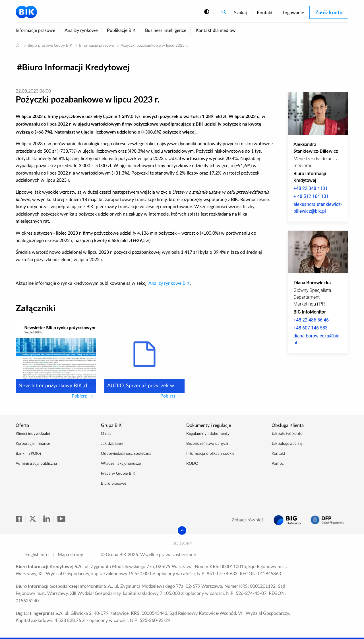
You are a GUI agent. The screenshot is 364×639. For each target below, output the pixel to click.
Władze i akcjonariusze (121, 464)
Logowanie (293, 13)
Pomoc (278, 464)
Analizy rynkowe (81, 30)
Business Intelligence (166, 30)
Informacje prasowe (35, 30)
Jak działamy (112, 444)
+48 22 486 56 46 (311, 320)
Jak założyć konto (287, 434)
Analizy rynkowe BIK (169, 283)
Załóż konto (329, 12)
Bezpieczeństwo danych (207, 444)
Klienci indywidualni (33, 434)
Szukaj (240, 13)
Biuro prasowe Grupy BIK (50, 46)
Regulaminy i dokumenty (208, 434)
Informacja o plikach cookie (210, 454)
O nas (106, 434)
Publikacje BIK (121, 30)
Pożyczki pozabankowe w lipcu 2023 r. (154, 46)
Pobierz (84, 396)
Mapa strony (70, 555)
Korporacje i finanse (33, 444)
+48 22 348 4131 (311, 188)
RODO (192, 464)
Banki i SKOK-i (28, 454)
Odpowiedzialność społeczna (126, 454)
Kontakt (265, 13)
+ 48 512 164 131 (311, 196)
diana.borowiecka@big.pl (317, 339)
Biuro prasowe (114, 484)
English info (37, 555)
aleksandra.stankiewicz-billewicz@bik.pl (318, 208)
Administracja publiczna (36, 464)
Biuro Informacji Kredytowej (76, 67)
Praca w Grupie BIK (118, 474)
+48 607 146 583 (311, 328)
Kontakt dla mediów (216, 30)
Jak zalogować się (287, 444)
